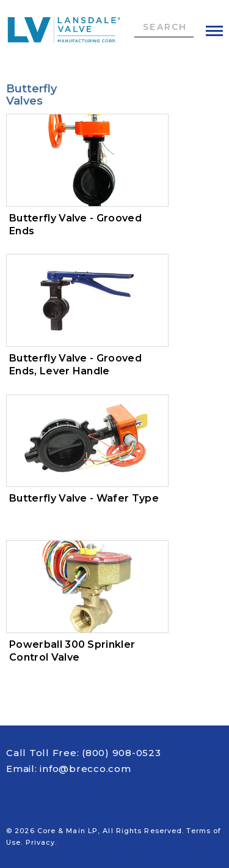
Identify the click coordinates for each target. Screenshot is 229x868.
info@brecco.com (85, 769)
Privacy (41, 842)
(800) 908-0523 (122, 753)
